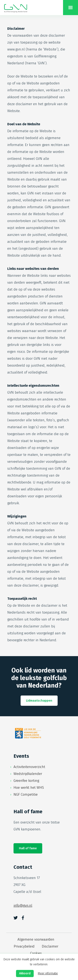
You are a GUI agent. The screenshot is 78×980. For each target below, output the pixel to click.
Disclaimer (50, 946)
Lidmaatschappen (39, 701)
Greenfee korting (26, 781)
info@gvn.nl (23, 906)
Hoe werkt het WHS (29, 788)
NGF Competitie (26, 794)
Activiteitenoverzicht (29, 767)
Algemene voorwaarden (36, 939)
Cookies (36, 953)
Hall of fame (28, 848)
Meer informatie (48, 973)
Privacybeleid (24, 946)
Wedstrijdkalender (28, 774)
